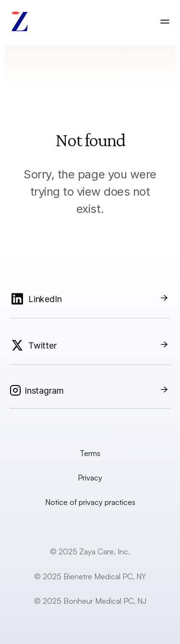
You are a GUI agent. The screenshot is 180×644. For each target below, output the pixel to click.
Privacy (90, 478)
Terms (90, 453)
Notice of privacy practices (90, 502)
